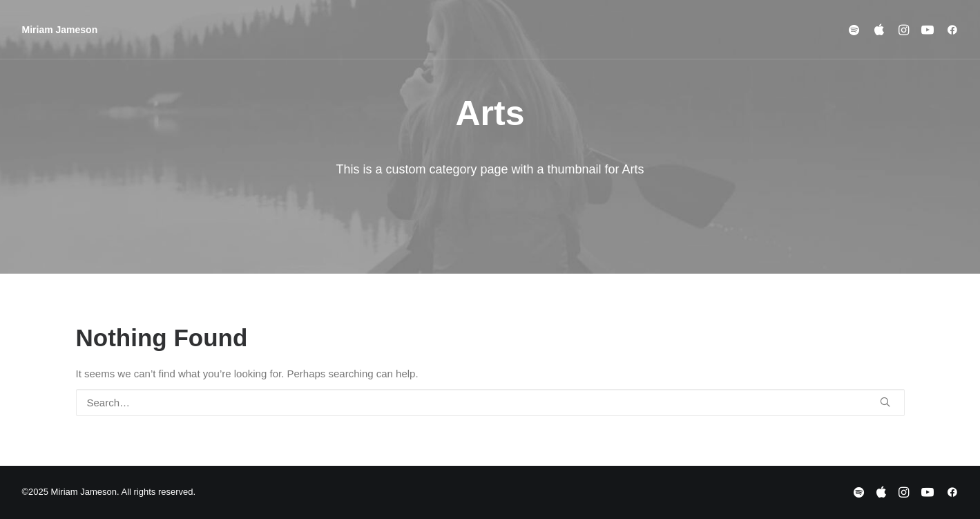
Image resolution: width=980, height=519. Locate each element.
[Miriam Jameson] (60, 30)
